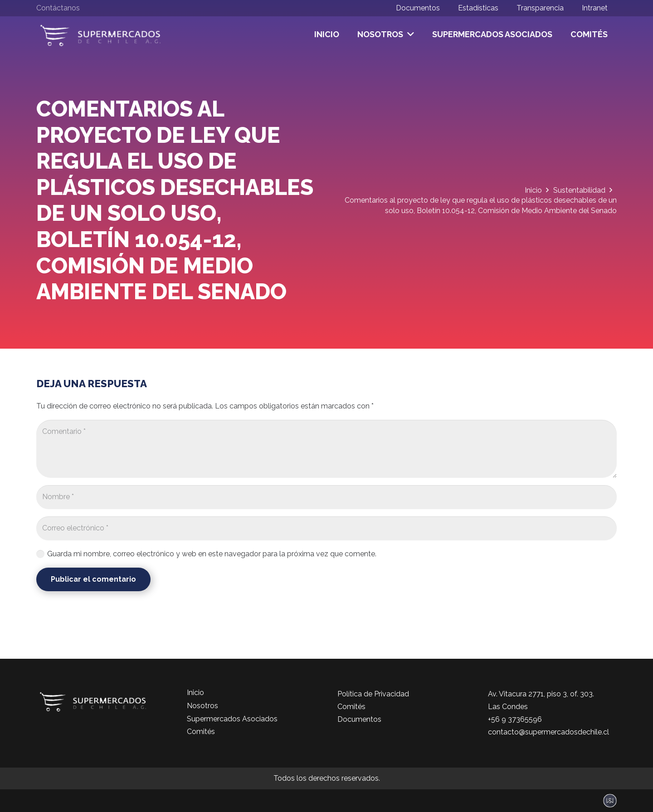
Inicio (195, 693)
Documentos (359, 719)
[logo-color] (100, 35)
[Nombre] (326, 497)
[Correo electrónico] (326, 528)
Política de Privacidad (373, 694)
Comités (201, 732)
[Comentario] (326, 449)
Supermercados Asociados (232, 719)
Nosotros (202, 706)
